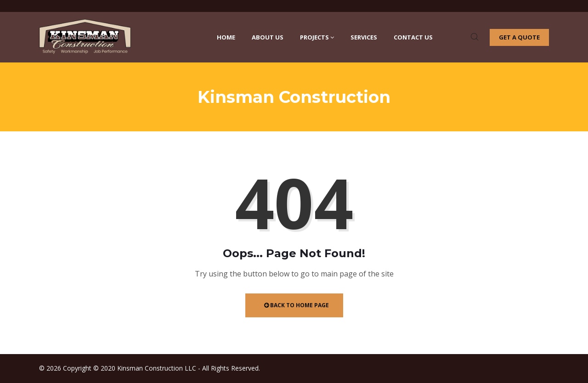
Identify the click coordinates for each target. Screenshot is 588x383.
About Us (268, 37)
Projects (317, 37)
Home (226, 37)
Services (364, 37)
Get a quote (519, 37)
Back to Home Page (297, 305)
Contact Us (413, 37)
